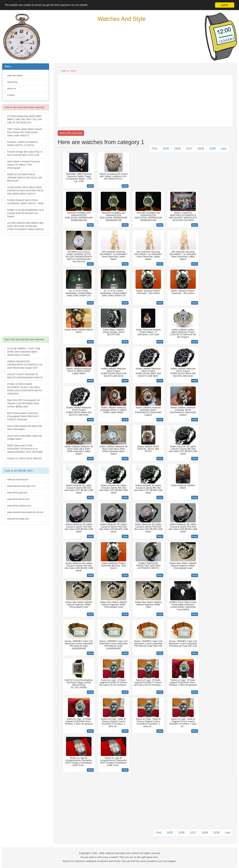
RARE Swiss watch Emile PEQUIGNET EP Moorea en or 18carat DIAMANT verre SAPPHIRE (25, 449)
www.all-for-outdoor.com (19, 506)
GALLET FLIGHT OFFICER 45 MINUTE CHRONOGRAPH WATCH (25, 376)
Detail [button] (90, 186)
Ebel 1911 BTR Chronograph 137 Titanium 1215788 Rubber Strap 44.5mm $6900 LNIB (24, 403)
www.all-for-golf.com (17, 493)
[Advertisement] (25, 287)
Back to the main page (71, 133)
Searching (12, 82)
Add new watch (15, 75)
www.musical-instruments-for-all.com (25, 512)
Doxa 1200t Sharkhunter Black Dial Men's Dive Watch (25, 428)
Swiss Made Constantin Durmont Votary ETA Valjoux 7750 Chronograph (23, 165)
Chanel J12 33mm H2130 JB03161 (25, 458)
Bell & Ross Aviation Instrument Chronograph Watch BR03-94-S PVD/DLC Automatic (23, 416)
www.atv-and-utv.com (18, 479)
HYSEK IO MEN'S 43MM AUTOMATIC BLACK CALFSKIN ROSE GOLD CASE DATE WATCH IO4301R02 (25, 389)
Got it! (225, 5)
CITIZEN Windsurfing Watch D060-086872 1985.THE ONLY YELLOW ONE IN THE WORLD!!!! (24, 119)
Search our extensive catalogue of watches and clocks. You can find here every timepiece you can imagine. (120, 861)
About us (12, 89)
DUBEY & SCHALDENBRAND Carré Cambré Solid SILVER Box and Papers (25, 213)
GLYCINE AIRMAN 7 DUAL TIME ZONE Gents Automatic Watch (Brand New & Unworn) (24, 352)
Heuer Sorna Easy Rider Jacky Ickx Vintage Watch (25, 437)
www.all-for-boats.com (18, 519)
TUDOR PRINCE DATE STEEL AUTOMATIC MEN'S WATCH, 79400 (25, 202)
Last (224, 149)
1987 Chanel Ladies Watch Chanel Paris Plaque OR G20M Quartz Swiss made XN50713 (24, 132)
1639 (212, 149)
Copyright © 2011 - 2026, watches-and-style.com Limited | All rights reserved (120, 853)
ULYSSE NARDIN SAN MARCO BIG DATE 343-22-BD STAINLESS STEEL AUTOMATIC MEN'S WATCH (25, 226)
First (155, 149)
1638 (201, 149)
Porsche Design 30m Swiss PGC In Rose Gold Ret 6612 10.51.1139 (25, 153)
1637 (189, 149)
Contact (11, 95)
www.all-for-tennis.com (18, 499)
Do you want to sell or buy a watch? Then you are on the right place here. (120, 857)
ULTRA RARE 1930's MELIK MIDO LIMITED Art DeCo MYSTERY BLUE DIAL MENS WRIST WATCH (25, 191)
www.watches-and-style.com (21, 486)
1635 (166, 149)
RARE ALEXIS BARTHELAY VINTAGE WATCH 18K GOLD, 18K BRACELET (25, 178)
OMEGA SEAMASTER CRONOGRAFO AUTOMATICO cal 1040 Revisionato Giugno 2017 (25, 365)
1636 (177, 149)
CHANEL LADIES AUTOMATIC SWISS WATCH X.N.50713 (23, 144)
